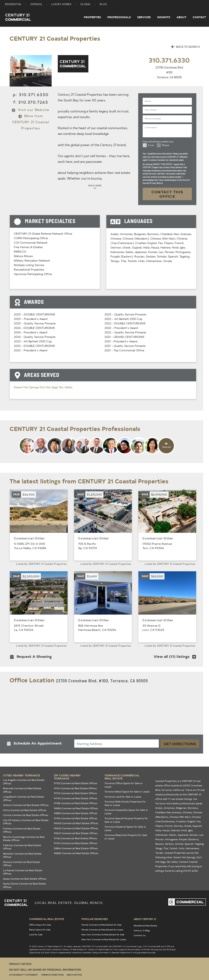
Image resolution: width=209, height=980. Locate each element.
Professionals (119, 17)
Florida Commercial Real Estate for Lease (102, 930)
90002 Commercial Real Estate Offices (76, 823)
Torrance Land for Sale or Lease (123, 797)
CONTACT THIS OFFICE (167, 194)
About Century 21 (145, 919)
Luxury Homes (61, 5)
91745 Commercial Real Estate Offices (76, 843)
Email (151, 145)
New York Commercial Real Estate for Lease (104, 939)
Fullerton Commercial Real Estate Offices (22, 847)
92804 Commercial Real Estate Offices (76, 848)
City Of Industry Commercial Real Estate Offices (26, 822)
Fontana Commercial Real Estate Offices (22, 830)
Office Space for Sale (40, 925)
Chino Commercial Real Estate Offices (25, 810)
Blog (103, 5)
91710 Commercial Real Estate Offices (75, 793)
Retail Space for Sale (40, 930)
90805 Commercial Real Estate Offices (76, 853)
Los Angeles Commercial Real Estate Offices (24, 782)
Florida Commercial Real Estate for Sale (101, 925)
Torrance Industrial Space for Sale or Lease (125, 828)
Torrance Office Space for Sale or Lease (124, 785)
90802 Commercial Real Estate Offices (76, 808)
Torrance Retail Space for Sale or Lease (127, 792)
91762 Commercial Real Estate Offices (75, 838)
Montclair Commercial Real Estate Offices (22, 855)
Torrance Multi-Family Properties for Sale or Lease (125, 803)
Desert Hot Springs (27, 388)
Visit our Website (31, 110)
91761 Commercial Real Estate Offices (75, 788)
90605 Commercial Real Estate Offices (76, 828)
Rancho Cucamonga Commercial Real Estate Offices (24, 839)
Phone (166, 145)
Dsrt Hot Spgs (49, 388)
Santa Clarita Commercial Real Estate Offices (24, 885)
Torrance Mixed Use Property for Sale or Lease (126, 837)
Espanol (37, 5)
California (178, 790)
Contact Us (140, 935)
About (181, 17)
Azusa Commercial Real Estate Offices (25, 879)
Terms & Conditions (52, 975)
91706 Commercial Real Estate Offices (76, 818)
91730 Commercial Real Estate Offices (76, 798)
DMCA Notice (74, 975)
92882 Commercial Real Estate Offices (76, 813)
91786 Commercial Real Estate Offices (76, 803)
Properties (92, 17)
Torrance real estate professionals (175, 803)
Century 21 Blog (142, 930)
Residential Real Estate (145, 926)
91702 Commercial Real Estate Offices (76, 783)
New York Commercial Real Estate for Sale (103, 934)
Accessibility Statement (24, 975)
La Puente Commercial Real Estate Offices (23, 872)
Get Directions (180, 744)
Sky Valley (66, 388)
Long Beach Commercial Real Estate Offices (24, 798)
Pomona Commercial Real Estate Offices (22, 864)
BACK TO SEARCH (186, 47)
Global (86, 5)
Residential (13, 5)
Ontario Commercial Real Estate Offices (26, 805)
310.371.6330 (169, 60)
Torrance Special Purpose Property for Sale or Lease (126, 820)
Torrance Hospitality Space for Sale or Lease (126, 812)
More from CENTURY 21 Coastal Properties (31, 122)
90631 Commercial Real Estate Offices (76, 833)
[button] (32, 657)
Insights (164, 17)
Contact (199, 17)
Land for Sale (36, 934)
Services (144, 17)
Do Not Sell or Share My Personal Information (45, 970)
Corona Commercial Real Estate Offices (26, 815)
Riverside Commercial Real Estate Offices (22, 790)
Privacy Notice (20, 964)
